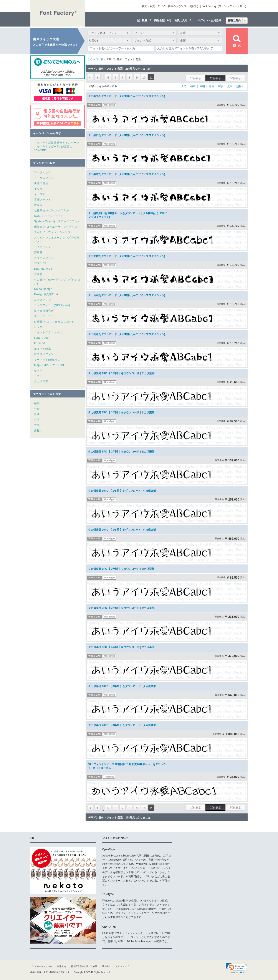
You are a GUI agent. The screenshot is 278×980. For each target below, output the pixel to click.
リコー (38, 376)
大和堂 (38, 274)
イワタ (38, 189)
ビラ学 (38, 327)
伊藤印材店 (41, 183)
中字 (37, 420)
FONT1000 (41, 338)
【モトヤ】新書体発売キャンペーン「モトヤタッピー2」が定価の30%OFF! (57, 147)
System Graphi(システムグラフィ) (56, 221)
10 (144, 78)
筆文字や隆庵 (43, 349)
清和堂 (38, 252)
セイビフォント (44, 247)
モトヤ (38, 371)
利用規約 (61, 966)
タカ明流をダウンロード (103, 334)
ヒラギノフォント (45, 258)
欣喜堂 (38, 205)
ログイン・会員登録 (209, 20)
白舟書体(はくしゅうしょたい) (54, 322)
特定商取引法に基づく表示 (84, 966)
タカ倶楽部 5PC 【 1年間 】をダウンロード (114, 452)
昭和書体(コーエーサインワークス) (56, 227)
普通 (37, 414)
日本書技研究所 (44, 311)
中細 (37, 409)
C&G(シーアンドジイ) (48, 216)
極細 (37, 403)
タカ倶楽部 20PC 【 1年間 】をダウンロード (114, 530)
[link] (236, 968)
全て (184, 86)
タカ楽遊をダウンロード (103, 174)
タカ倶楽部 (41, 381)
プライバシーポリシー (41, 966)
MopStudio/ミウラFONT (50, 365)
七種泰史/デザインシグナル (51, 210)
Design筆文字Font (46, 294)
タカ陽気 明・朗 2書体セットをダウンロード (114, 213)
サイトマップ (122, 966)
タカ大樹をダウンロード (103, 256)
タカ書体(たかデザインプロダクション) (142, 96)
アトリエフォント (45, 178)
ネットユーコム (44, 316)
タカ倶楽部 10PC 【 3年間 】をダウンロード (114, 686)
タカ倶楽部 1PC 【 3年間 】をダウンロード (114, 569)
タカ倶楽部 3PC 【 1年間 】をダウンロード (114, 412)
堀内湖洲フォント (45, 354)
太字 (37, 425)
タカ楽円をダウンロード (103, 135)
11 (151, 78)
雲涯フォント (43, 200)
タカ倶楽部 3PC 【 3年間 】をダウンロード (114, 608)
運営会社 (106, 966)
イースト (40, 194)
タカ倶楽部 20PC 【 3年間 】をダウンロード (114, 725)
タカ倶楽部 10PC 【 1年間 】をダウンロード (114, 491)
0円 (169, 20)
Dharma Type (43, 269)
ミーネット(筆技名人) (48, 360)
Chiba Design (43, 289)
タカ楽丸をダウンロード (103, 96)
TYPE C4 (40, 263)
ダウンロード (95, 59)
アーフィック (43, 172)
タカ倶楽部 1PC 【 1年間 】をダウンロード (114, 373)
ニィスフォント (44, 300)
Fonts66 (40, 343)
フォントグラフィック (48, 332)
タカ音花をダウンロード (103, 295)
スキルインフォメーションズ (52, 232)
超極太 (38, 431)
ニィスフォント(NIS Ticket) (52, 305)
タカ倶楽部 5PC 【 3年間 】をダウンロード (114, 647)
